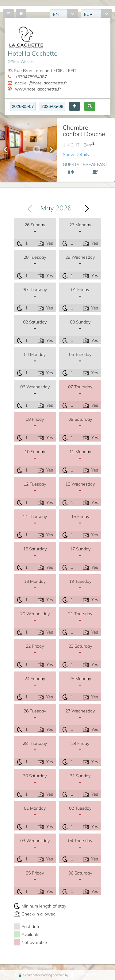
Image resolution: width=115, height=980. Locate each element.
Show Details (76, 154)
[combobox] (56, 208)
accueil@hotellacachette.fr (41, 83)
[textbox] (23, 106)
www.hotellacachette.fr (38, 89)
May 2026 (56, 208)
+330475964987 (31, 77)
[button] (75, 106)
